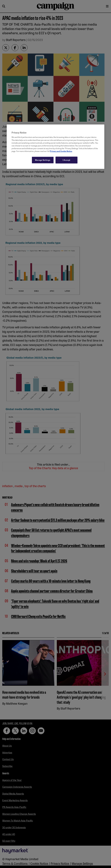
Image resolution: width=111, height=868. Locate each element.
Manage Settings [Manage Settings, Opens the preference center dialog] (43, 160)
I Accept (66, 160)
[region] (55, 147)
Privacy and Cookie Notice (61, 151)
